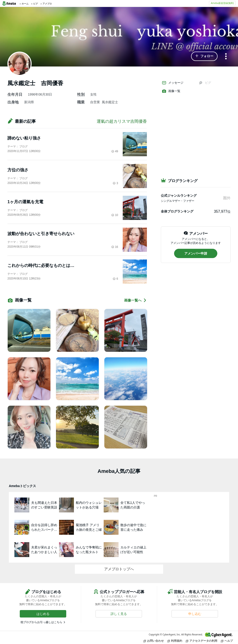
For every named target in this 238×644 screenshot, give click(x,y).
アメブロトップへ (119, 569)
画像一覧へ (136, 300)
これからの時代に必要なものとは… (41, 266)
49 (115, 151)
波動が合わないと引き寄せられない (41, 234)
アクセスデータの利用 (202, 641)
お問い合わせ (154, 641)
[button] (204, 56)
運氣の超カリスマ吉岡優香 (122, 121)
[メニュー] (226, 57)
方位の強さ (18, 170)
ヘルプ (227, 641)
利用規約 (175, 641)
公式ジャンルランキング (179, 196)
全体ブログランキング (177, 211)
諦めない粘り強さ (24, 138)
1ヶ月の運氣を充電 (25, 202)
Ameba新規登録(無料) (222, 3)
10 (115, 215)
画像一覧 (171, 91)
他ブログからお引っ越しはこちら (41, 622)
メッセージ (173, 83)
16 (115, 247)
